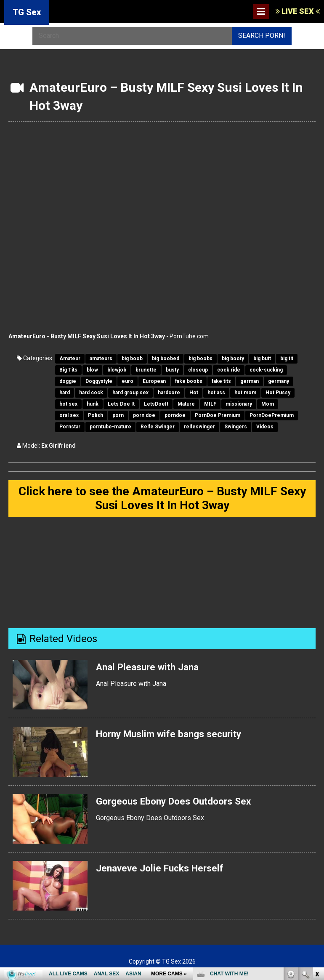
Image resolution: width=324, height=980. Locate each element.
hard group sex (130, 393)
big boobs (201, 359)
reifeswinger (199, 427)
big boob (132, 359)
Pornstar (70, 427)
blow (92, 370)
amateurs (101, 359)
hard (65, 393)
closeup (198, 370)
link (317, 849)
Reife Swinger (158, 427)
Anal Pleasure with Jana (151, 669)
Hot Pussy (278, 393)
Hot (194, 393)
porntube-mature (110, 427)
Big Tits (68, 370)
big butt (262, 359)
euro (127, 381)
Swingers (236, 427)
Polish (96, 415)
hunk (93, 404)
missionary (239, 404)
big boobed (166, 359)
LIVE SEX (298, 11)
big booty (233, 359)
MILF (210, 404)
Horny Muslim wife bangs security (174, 736)
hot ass (216, 393)
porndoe (175, 415)
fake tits (221, 381)
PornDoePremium (272, 415)
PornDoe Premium (218, 415)
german (250, 381)
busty (172, 370)
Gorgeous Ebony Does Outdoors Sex (179, 803)
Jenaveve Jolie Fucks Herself (164, 870)
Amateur (70, 359)
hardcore (169, 393)
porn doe (144, 415)
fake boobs (189, 381)
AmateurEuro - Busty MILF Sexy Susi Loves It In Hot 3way (87, 336)
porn (118, 415)
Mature (186, 404)
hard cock (91, 393)
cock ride (229, 370)
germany (279, 381)
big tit (287, 359)
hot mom (245, 393)
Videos (265, 427)
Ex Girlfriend (58, 446)
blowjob (117, 370)
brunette (146, 370)
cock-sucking (266, 370)
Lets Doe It (121, 404)
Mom (268, 404)
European (154, 381)
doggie (68, 381)
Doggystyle (99, 381)
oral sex (69, 415)
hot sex (68, 404)
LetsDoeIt (156, 404)
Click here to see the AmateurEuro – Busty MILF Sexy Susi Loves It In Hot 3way (162, 499)
